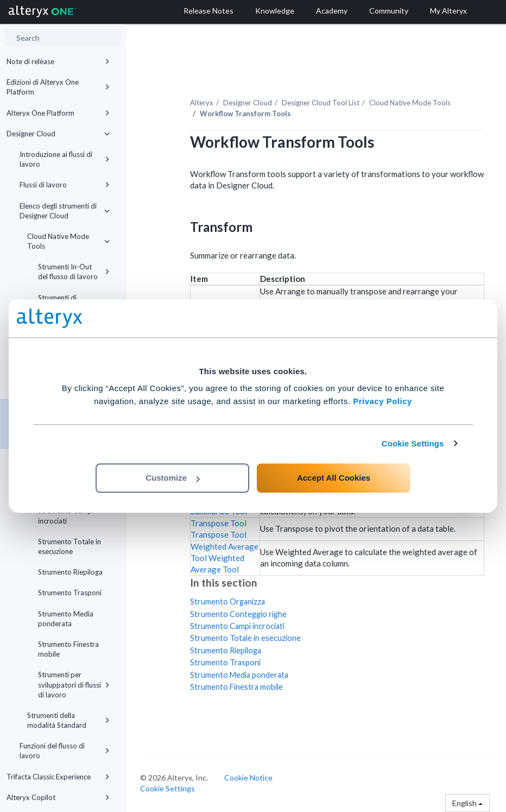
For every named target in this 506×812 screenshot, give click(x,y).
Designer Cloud (58, 134)
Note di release (58, 61)
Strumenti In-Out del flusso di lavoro (74, 272)
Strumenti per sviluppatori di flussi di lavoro (74, 684)
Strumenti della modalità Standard (68, 720)
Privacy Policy (382, 401)
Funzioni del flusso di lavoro (65, 751)
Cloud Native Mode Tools (68, 241)
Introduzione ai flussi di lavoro (65, 159)
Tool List (321, 103)
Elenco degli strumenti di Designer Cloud (65, 211)
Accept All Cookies (334, 478)
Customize (173, 478)
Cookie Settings (413, 443)
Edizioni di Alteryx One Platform (58, 87)
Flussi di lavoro (65, 185)
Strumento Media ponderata (66, 619)
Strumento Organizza (227, 602)
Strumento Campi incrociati (66, 515)
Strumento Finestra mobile (68, 649)
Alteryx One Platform (58, 113)
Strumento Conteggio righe (238, 614)
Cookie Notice (248, 778)
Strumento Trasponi (70, 593)
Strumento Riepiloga (70, 572)
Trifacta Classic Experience (58, 777)
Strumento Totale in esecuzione (69, 546)
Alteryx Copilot (58, 797)
